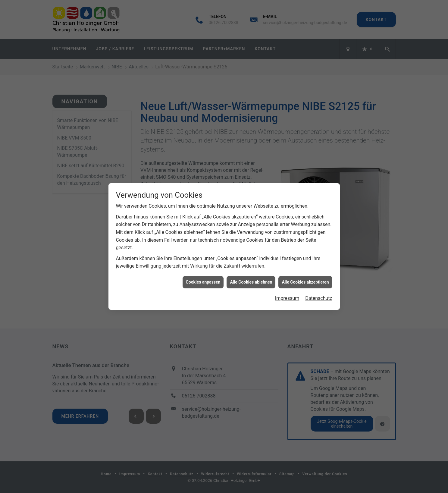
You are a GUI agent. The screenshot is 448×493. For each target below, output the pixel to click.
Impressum (287, 296)
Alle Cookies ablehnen (251, 280)
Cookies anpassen (203, 280)
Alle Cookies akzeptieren (305, 280)
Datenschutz (319, 296)
